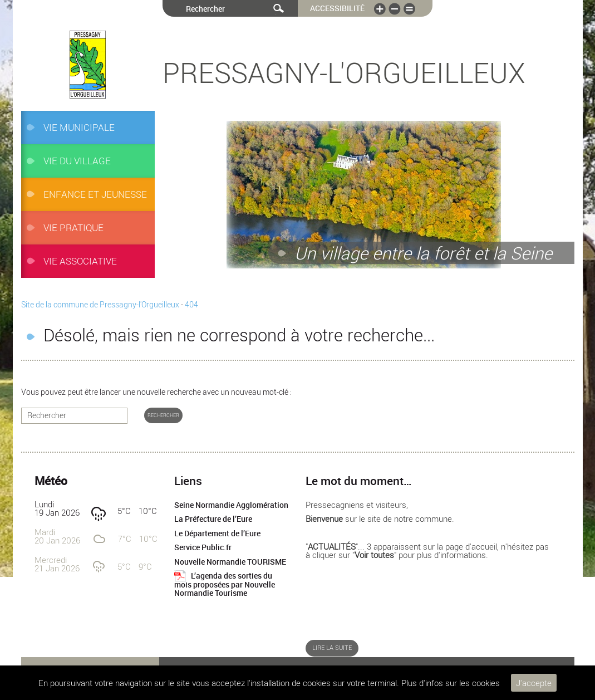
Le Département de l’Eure (217, 533)
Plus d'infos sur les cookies (451, 683)
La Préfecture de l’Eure (213, 519)
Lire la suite (332, 648)
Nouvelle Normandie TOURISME (230, 562)
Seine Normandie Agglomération (231, 505)
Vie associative (80, 261)
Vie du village (77, 161)
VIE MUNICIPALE (79, 127)
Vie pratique (73, 227)
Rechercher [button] (163, 415)
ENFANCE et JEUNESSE (95, 194)
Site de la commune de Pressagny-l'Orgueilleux (100, 305)
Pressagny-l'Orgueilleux (344, 72)
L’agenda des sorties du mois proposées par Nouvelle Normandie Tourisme (225, 584)
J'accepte (534, 683)
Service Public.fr (203, 547)
